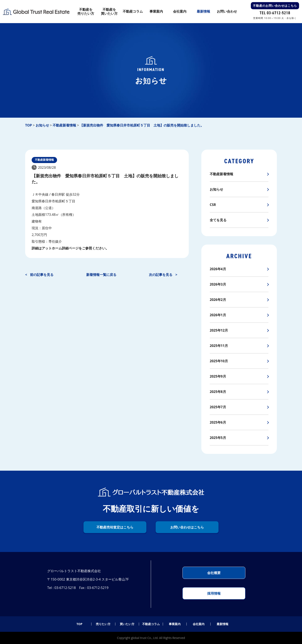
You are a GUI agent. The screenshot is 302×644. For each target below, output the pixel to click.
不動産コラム (151, 624)
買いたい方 (127, 624)
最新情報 (223, 624)
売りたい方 (103, 624)
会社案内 (199, 624)
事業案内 (175, 624)
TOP (79, 624)
